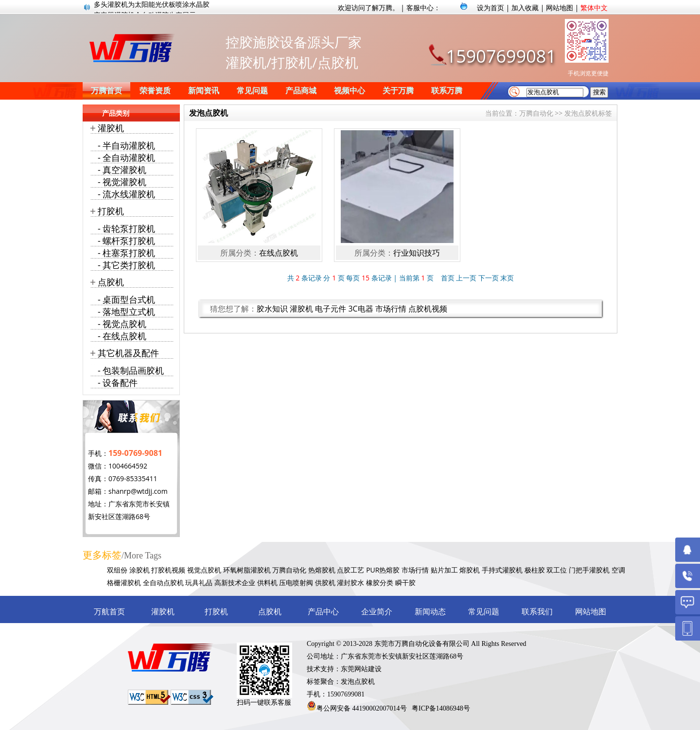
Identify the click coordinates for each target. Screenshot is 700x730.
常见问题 (252, 91)
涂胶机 (140, 570)
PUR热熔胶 (383, 570)
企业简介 (377, 612)
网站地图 (560, 8)
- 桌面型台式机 (126, 299)
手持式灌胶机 (502, 570)
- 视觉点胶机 (122, 324)
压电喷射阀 (296, 582)
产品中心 (323, 612)
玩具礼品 (199, 582)
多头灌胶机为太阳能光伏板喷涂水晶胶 (152, 7)
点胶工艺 (350, 570)
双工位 (557, 570)
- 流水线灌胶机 (126, 194)
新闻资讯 (204, 91)
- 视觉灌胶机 (122, 182)
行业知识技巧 (417, 253)
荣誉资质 (155, 91)
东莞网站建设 (361, 669)
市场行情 (391, 309)
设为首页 (490, 8)
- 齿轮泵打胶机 (126, 228)
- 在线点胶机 (122, 336)
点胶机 (111, 282)
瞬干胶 (405, 582)
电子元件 (331, 309)
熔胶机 (470, 570)
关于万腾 (398, 91)
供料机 (267, 582)
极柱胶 (535, 570)
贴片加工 (444, 570)
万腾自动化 (536, 113)
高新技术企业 (235, 582)
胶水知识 (272, 309)
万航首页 (109, 612)
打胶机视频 (168, 570)
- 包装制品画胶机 (131, 370)
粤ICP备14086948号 (441, 708)
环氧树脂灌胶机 (247, 570)
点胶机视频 (428, 309)
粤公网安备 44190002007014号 (362, 708)
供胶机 (325, 582)
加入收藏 (525, 8)
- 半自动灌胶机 (126, 145)
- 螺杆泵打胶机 (126, 241)
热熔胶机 (322, 570)
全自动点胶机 (163, 582)
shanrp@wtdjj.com (138, 491)
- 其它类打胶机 (126, 265)
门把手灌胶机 (589, 570)
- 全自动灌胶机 (126, 157)
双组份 (117, 570)
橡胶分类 (380, 582)
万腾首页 (106, 91)
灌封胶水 (350, 582)
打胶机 (111, 211)
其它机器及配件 (128, 353)
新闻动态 (430, 612)
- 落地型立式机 (126, 312)
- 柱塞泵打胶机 (126, 253)
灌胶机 (301, 309)
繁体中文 (594, 8)
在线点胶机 (279, 253)
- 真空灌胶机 (122, 170)
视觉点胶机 (204, 570)
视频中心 (350, 91)
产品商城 (301, 91)
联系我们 (537, 612)
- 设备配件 (118, 382)
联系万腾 (447, 91)
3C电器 (360, 309)
